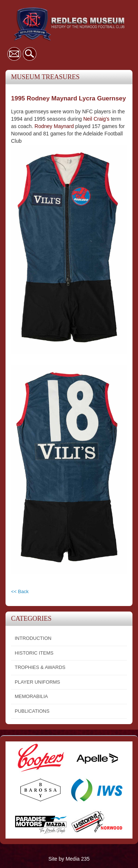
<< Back (20, 591)
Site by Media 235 (69, 859)
